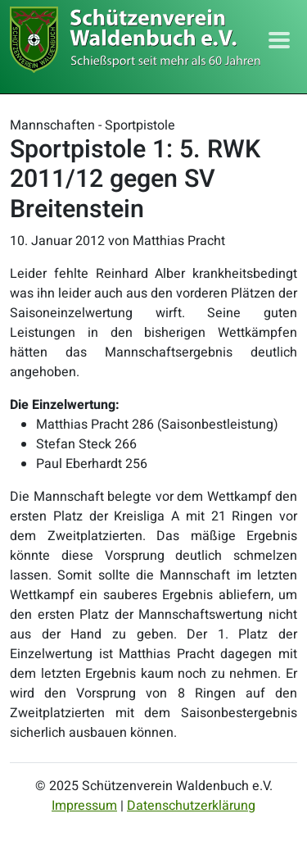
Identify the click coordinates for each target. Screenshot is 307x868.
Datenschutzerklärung (191, 806)
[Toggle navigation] (279, 40)
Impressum (84, 806)
